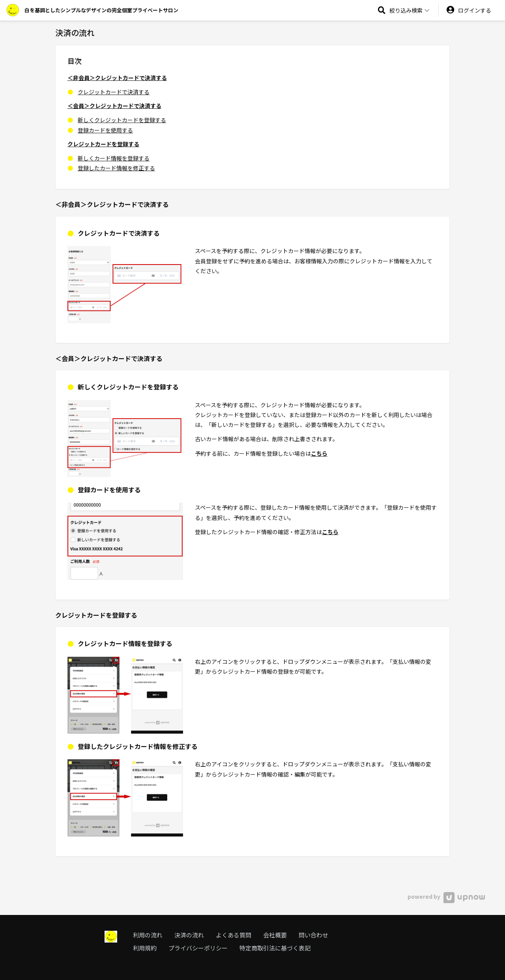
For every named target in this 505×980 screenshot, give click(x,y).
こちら (319, 453)
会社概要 (275, 935)
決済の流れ (189, 935)
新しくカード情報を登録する (114, 158)
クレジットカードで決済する (114, 92)
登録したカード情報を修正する (116, 168)
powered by (446, 896)
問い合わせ (313, 935)
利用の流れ (148, 935)
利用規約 (145, 948)
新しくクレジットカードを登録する (122, 120)
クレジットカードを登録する (103, 144)
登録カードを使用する (105, 130)
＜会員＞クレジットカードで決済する (114, 106)
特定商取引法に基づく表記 (275, 948)
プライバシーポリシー (198, 948)
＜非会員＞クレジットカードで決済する (117, 78)
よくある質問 (234, 935)
